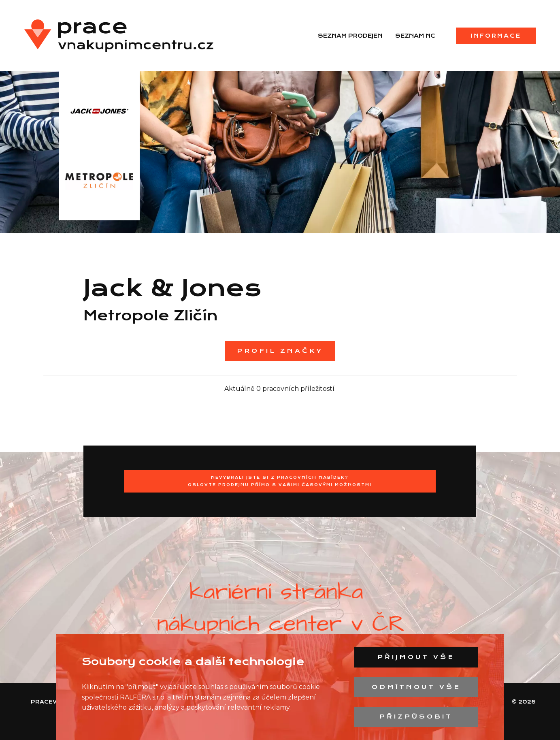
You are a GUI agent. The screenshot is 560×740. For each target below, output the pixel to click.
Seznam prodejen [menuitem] (350, 36)
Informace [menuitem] (496, 36)
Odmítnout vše (416, 687)
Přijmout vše (416, 657)
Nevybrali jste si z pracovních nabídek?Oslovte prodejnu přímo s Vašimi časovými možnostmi (280, 481)
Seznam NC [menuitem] (415, 36)
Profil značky (280, 351)
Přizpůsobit (416, 717)
